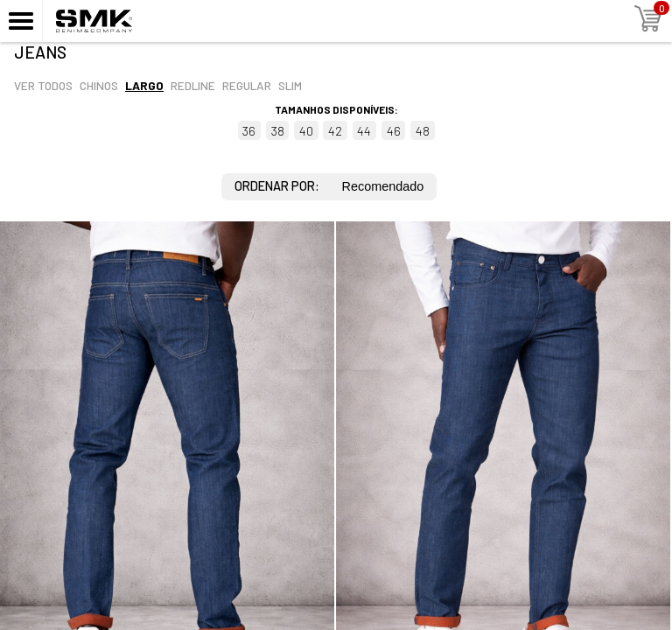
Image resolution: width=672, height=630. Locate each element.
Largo (144, 85)
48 (423, 131)
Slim (290, 85)
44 (364, 131)
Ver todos (43, 85)
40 (306, 131)
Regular (247, 85)
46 (394, 131)
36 (249, 131)
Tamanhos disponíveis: (336, 109)
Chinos (99, 85)
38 (278, 131)
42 (335, 131)
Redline (193, 85)
